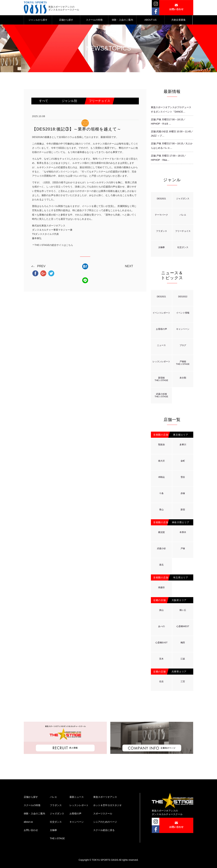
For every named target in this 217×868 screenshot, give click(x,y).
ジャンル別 (69, 101)
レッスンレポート (161, 362)
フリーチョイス (100, 101)
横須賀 (161, 532)
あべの (161, 626)
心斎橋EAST (161, 643)
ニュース (161, 345)
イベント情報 (183, 313)
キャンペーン (183, 329)
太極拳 (161, 247)
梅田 (183, 643)
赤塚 (183, 493)
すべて (44, 101)
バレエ (183, 215)
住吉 (161, 682)
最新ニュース (77, 797)
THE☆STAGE (57, 838)
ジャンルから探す (38, 20)
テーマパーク (161, 215)
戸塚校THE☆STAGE (183, 363)
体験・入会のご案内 (122, 20)
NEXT (129, 266)
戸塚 (183, 549)
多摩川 (183, 445)
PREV (41, 266)
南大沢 (161, 461)
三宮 (183, 682)
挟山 (161, 610)
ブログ (183, 345)
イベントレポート (161, 313)
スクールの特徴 (94, 20)
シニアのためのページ (105, 822)
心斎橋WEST (183, 626)
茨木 (161, 659)
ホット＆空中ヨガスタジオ (107, 805)
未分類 (183, 378)
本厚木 (183, 532)
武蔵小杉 (161, 549)
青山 (161, 510)
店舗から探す (66, 20)
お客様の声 (161, 329)
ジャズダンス (183, 199)
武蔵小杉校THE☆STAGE (161, 395)
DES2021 (161, 199)
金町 (183, 461)
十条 (161, 493)
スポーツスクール (103, 814)
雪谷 (183, 477)
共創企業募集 (179, 20)
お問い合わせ (31, 830)
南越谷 (161, 587)
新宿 (183, 510)
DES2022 (183, 297)
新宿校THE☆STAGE (161, 379)
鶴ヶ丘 (183, 610)
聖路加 (161, 445)
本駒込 (161, 477)
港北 (161, 565)
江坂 (183, 659)
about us (28, 822)
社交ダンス (183, 247)
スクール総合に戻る (104, 830)
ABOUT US (150, 20)
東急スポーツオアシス (105, 797)
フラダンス (161, 231)
